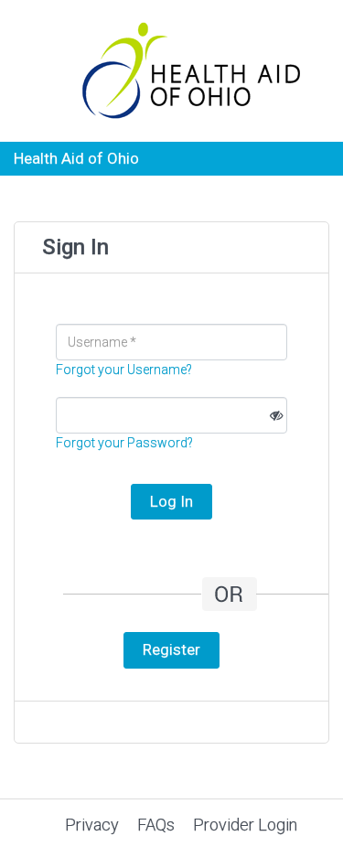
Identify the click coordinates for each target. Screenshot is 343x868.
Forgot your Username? (124, 370)
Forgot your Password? (124, 443)
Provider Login (245, 825)
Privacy (92, 825)
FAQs (156, 825)
